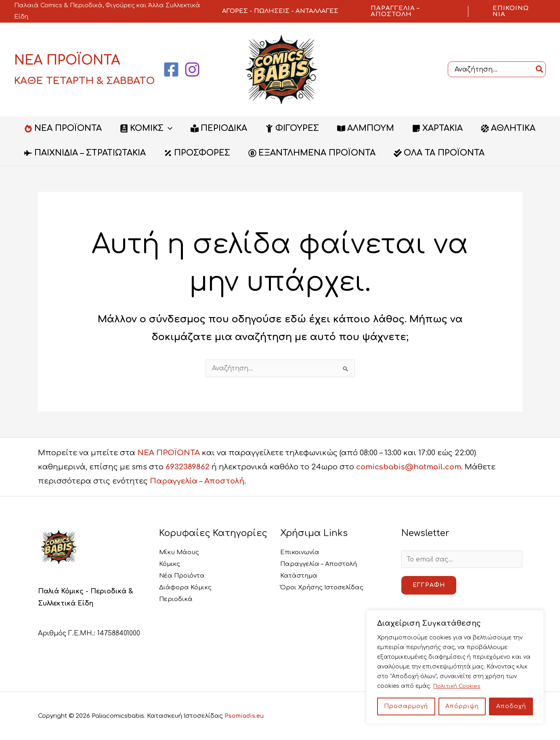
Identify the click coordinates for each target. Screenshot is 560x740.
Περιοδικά (177, 600)
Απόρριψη (462, 706)
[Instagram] (192, 69)
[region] (455, 667)
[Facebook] (171, 69)
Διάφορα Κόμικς (187, 588)
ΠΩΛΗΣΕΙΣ (272, 11)
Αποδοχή (511, 706)
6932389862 (188, 467)
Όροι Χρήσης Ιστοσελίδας (325, 588)
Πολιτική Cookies (458, 686)
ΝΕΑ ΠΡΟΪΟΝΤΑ (169, 453)
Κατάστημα (300, 576)
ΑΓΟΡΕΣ (235, 11)
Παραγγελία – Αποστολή (197, 481)
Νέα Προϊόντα (184, 576)
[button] (407, 11)
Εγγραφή (429, 585)
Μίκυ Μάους (180, 552)
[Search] (540, 69)
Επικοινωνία (301, 552)
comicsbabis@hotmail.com (409, 467)
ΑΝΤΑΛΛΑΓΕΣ (317, 11)
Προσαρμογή (406, 706)
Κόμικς (170, 564)
